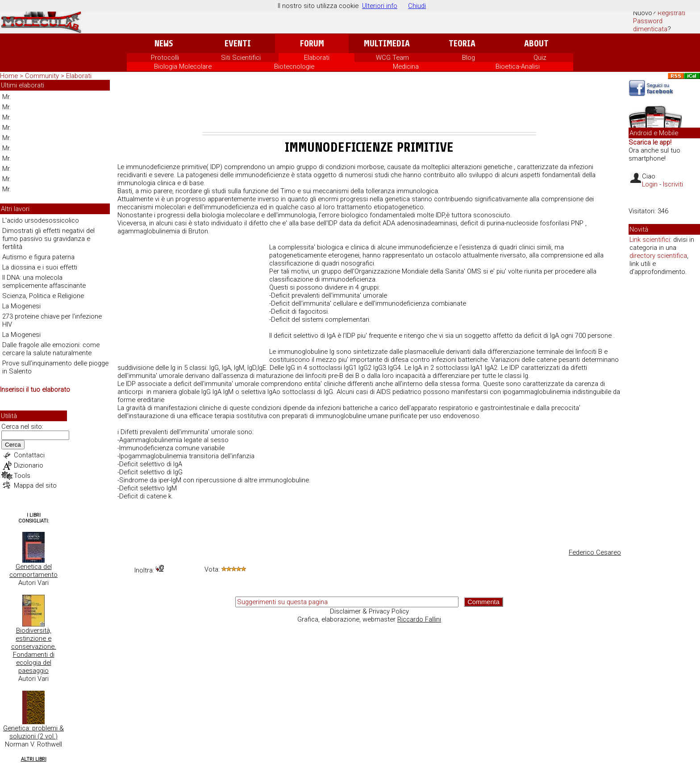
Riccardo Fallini (419, 619)
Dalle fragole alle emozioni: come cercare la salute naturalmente (51, 349)
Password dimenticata (650, 25)
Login (650, 184)
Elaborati (317, 58)
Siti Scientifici (241, 58)
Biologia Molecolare (183, 66)
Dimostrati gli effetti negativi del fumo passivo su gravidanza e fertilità (48, 239)
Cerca (13, 445)
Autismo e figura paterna (38, 257)
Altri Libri (34, 759)
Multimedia (387, 44)
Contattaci (29, 455)
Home (9, 76)
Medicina (406, 66)
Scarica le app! (650, 142)
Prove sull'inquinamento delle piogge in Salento (55, 367)
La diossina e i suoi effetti (40, 267)
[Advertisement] (369, 108)
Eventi (238, 44)
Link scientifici (650, 240)
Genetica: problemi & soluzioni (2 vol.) (33, 732)
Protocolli (165, 58)
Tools (22, 476)
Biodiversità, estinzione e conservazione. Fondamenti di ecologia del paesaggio (34, 651)
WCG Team (392, 58)
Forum (312, 44)
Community (43, 76)
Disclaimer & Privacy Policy (369, 611)
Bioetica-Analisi (518, 66)
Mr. (7, 97)
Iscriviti (673, 184)
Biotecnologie (294, 66)
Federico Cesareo (595, 552)
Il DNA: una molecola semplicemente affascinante (44, 282)
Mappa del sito (35, 485)
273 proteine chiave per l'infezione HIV (52, 320)
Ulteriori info (380, 6)
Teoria (462, 44)
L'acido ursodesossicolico (41, 220)
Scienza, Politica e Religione (43, 296)
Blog (469, 58)
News (164, 44)
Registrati (671, 13)
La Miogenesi (21, 306)
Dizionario (29, 465)
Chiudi (417, 6)
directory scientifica (658, 256)
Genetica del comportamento (33, 571)
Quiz (540, 58)
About (536, 44)
